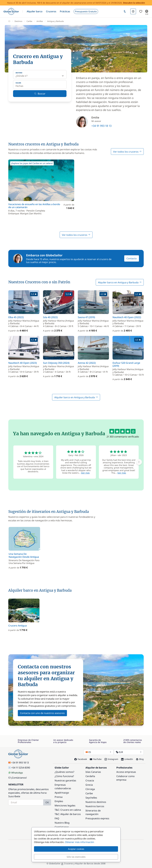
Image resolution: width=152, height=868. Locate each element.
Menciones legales (65, 806)
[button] (35, 11)
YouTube (96, 759)
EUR (129, 752)
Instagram (111, 759)
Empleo (59, 801)
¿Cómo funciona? (64, 776)
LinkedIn (127, 759)
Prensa (59, 797)
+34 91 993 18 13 (101, 126)
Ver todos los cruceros (127, 152)
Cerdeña (90, 776)
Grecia (89, 785)
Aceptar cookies (76, 849)
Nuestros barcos (95, 806)
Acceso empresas (126, 772)
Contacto (132, 258)
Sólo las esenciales (76, 857)
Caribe (89, 793)
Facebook (81, 759)
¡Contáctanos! (18, 778)
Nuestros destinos (96, 802)
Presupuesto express (97, 818)
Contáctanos (62, 827)
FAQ (57, 818)
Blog (140, 759)
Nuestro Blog (62, 823)
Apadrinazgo (62, 793)
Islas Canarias (93, 772)
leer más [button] (85, 473)
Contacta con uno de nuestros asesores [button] (42, 713)
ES (99, 752)
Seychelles (91, 798)
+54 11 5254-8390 (19, 768)
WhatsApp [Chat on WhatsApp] (16, 773)
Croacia (90, 780)
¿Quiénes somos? (64, 772)
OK (47, 802)
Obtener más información (79, 842)
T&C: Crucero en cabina (68, 810)
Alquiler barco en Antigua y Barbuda (120, 282)
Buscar (40, 94)
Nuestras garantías (65, 780)
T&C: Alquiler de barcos (68, 814)
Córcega (90, 789)
